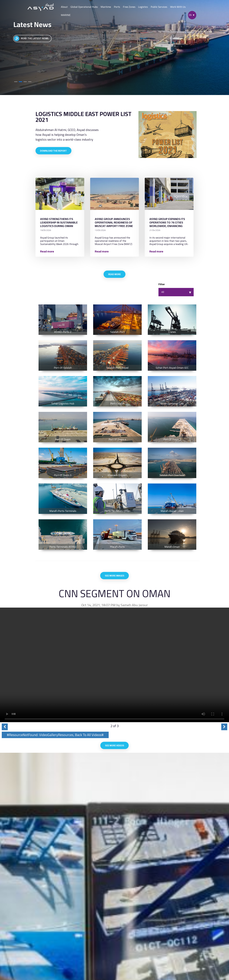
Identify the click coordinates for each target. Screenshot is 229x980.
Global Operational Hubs (84, 7)
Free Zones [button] (129, 7)
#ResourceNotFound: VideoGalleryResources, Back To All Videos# (55, 738)
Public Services (159, 7)
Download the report (54, 151)
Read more (49, 252)
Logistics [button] (143, 7)
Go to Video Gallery (30, 38)
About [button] (64, 7)
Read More (114, 276)
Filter (162, 286)
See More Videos (115, 749)
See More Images (115, 578)
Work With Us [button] (178, 7)
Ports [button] (117, 7)
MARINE (66, 15)
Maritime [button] (106, 7)
